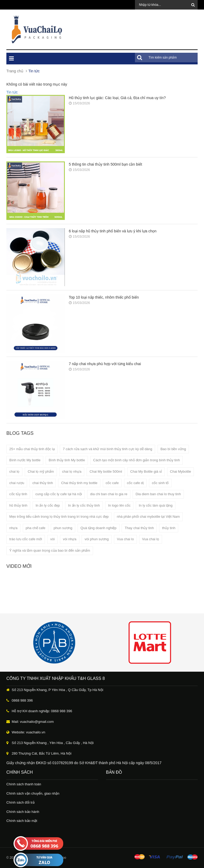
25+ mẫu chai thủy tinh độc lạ (32, 449)
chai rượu (17, 483)
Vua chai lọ (151, 539)
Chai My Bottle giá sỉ (146, 471)
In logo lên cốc (119, 505)
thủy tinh (169, 528)
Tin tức (12, 92)
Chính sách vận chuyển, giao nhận (33, 793)
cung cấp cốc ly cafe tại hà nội (59, 494)
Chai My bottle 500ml (106, 471)
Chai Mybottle (180, 471)
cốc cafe (112, 483)
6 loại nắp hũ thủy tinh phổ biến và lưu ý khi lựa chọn (113, 231)
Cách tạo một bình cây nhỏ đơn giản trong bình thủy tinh (137, 460)
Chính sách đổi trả (20, 802)
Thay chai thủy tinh (139, 528)
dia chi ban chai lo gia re (109, 494)
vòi (52, 539)
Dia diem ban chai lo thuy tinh (158, 494)
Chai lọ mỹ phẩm (41, 471)
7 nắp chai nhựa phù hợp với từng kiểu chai (105, 364)
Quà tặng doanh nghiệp (98, 528)
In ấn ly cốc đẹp (48, 505)
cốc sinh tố (160, 483)
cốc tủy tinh (18, 494)
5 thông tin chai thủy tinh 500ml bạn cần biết (105, 164)
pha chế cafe (36, 528)
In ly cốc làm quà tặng (156, 505)
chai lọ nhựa (72, 471)
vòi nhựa (70, 539)
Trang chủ (15, 71)
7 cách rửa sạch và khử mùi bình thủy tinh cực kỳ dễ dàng (107, 449)
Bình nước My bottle (25, 460)
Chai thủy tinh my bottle (79, 483)
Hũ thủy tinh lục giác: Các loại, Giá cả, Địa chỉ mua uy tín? (117, 98)
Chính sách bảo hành (23, 812)
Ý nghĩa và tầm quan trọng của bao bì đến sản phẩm (50, 550)
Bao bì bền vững (173, 449)
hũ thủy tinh (18, 505)
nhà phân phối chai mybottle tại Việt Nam (148, 517)
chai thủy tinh (43, 483)
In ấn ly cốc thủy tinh (84, 505)
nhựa (13, 528)
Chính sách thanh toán (24, 784)
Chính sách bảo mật (22, 821)
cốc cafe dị (135, 483)
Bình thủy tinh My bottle (67, 460)
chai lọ (14, 471)
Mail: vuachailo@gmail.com (33, 722)
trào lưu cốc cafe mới (26, 539)
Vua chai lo (125, 539)
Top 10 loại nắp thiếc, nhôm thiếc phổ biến (104, 297)
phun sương (63, 528)
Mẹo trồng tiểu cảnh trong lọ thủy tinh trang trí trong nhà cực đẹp (59, 517)
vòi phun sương (97, 539)
